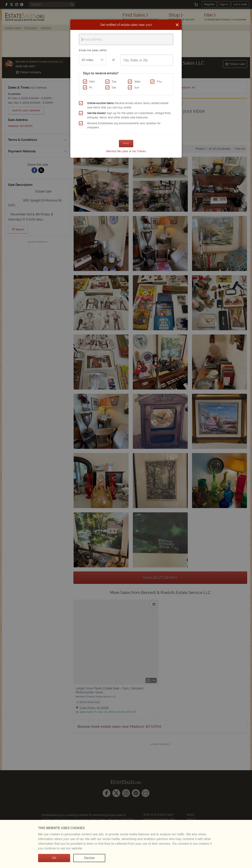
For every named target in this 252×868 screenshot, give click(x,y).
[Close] (177, 25)
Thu (159, 82)
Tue (114, 82)
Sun (137, 87)
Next (126, 143)
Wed (137, 82)
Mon (92, 82)
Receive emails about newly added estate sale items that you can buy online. (128, 105)
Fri (91, 87)
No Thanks (139, 151)
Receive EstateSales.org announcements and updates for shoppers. (124, 125)
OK (54, 858)
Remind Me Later (117, 151)
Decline (89, 858)
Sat (114, 87)
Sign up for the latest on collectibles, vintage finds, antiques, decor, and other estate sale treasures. (129, 115)
